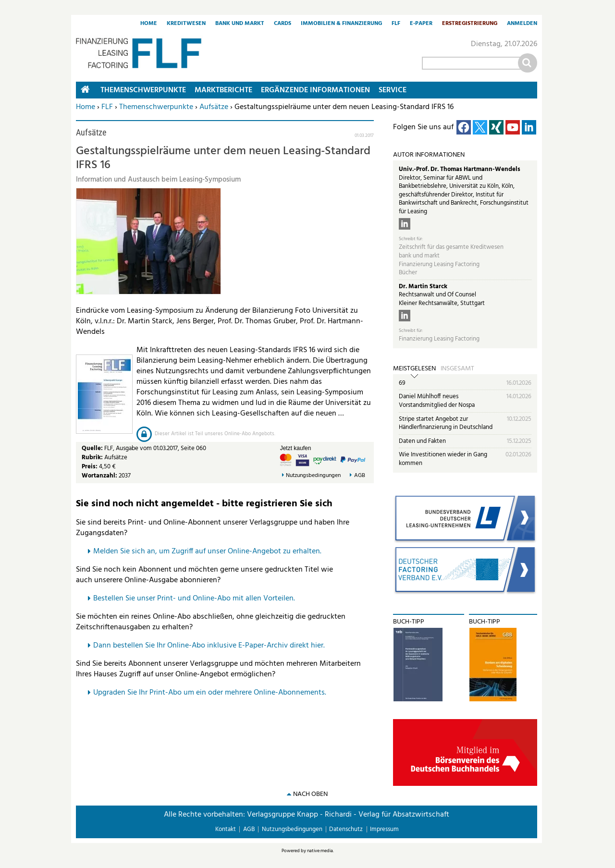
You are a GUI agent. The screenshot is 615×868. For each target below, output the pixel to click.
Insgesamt (457, 369)
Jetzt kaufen (296, 448)
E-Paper (421, 24)
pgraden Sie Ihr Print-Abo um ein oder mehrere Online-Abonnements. (212, 693)
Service (393, 90)
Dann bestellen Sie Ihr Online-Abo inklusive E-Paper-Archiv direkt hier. (209, 646)
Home (149, 24)
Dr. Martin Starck (423, 287)
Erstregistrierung (470, 24)
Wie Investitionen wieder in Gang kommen (443, 459)
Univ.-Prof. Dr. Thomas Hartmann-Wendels (460, 169)
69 (402, 383)
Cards (283, 24)
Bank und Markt (240, 24)
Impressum (384, 829)
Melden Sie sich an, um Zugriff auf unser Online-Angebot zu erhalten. (207, 551)
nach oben (310, 794)
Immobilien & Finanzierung (341, 24)
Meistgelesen (414, 369)
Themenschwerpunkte (156, 107)
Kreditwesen (186, 24)
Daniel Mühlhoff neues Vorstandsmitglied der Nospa (437, 401)
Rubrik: (93, 458)
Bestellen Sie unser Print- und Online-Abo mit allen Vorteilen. (194, 599)
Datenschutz (346, 829)
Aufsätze (214, 107)
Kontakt (226, 829)
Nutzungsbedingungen (313, 476)
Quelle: (93, 448)
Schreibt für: (411, 239)
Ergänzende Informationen (315, 90)
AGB (360, 476)
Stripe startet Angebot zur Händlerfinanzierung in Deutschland (446, 423)
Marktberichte (223, 90)
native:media (320, 851)
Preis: (90, 467)
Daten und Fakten (422, 441)
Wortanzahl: (99, 476)
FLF (396, 24)
